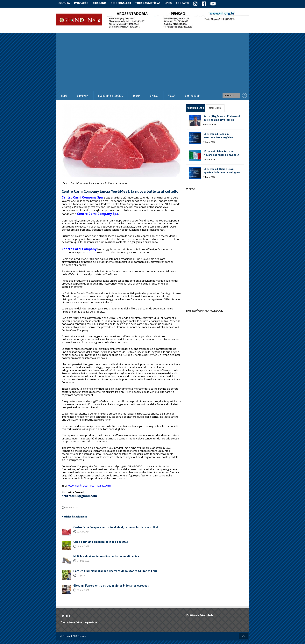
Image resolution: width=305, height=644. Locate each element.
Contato (188, 3)
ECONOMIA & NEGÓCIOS (110, 95)
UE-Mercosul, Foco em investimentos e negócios (218, 135)
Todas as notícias (151, 3)
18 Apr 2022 (83, 540)
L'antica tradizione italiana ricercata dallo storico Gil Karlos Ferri (111, 564)
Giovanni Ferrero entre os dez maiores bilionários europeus (107, 579)
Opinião (154, 95)
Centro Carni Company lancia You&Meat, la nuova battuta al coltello (113, 521)
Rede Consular (124, 3)
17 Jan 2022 (83, 569)
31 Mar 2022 (83, 554)
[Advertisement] (152, 61)
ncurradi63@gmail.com (77, 490)
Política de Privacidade (200, 609)
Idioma (136, 95)
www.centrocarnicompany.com (86, 481)
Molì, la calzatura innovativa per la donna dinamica (103, 550)
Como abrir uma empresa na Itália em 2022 (98, 535)
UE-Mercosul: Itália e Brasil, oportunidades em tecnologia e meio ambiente (222, 172)
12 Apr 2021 (83, 583)
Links (172, 3)
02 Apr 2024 (71, 501)
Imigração (83, 3)
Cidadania (103, 3)
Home (64, 95)
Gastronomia (193, 95)
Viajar (172, 95)
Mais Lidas (215, 107)
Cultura (65, 3)
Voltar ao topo (243, 630)
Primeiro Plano (195, 107)
